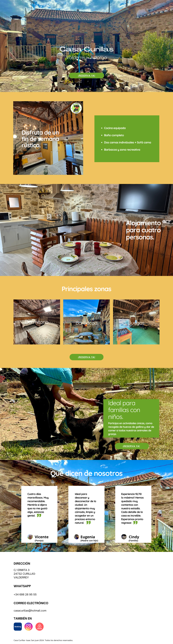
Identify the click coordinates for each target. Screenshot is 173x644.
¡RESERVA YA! (87, 75)
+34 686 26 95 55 (25, 595)
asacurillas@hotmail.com (31, 611)
